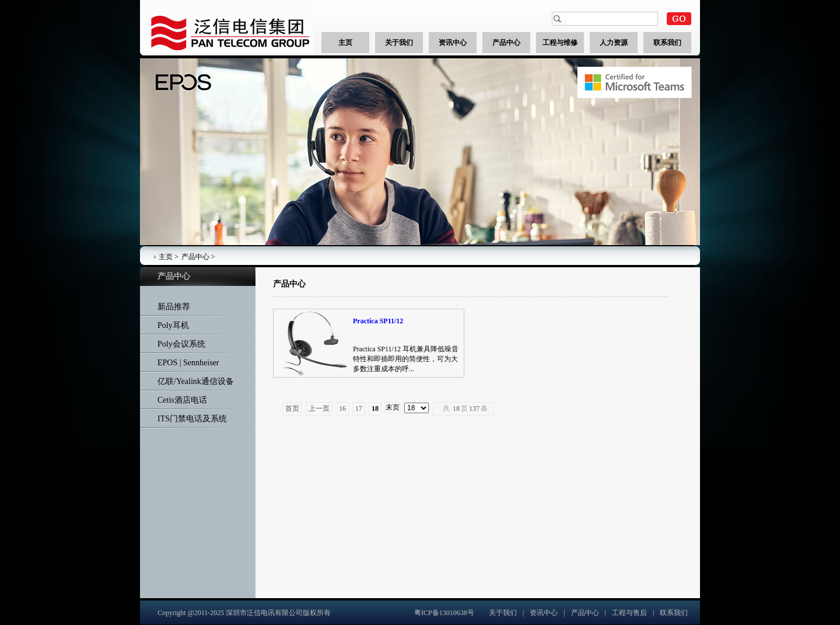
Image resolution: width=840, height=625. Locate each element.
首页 (292, 408)
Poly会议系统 (181, 344)
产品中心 (195, 257)
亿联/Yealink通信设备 (196, 381)
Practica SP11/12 (378, 321)
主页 (166, 257)
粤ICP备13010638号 (444, 613)
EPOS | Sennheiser (188, 363)
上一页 (319, 408)
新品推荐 (174, 307)
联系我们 (674, 613)
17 (359, 408)
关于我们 (503, 613)
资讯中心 (544, 613)
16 (342, 408)
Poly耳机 (173, 325)
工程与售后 (629, 613)
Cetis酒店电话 (182, 400)
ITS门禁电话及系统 (192, 419)
